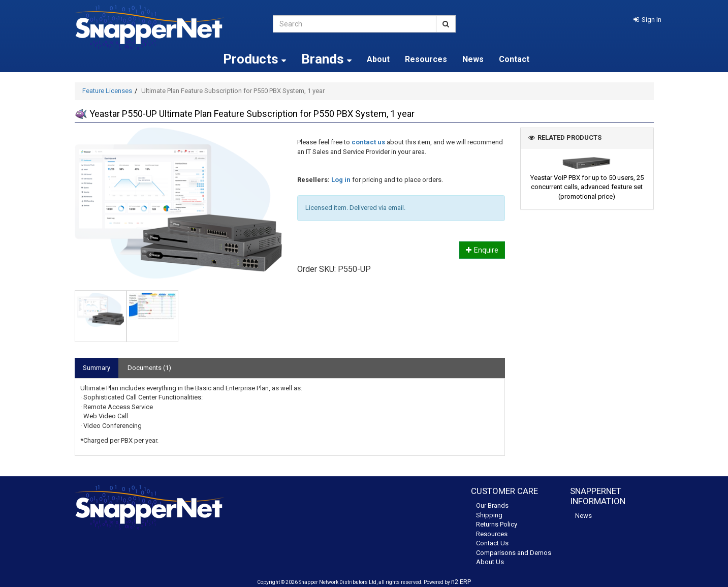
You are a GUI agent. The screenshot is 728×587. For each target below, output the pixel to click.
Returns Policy (497, 524)
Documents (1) (149, 368)
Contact (514, 59)
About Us (490, 562)
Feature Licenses (107, 91)
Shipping (489, 515)
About (378, 59)
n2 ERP (461, 582)
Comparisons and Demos (514, 553)
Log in (341, 180)
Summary (97, 368)
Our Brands (492, 505)
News (473, 59)
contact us (368, 142)
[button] (647, 20)
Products (255, 59)
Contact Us (492, 543)
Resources (426, 59)
